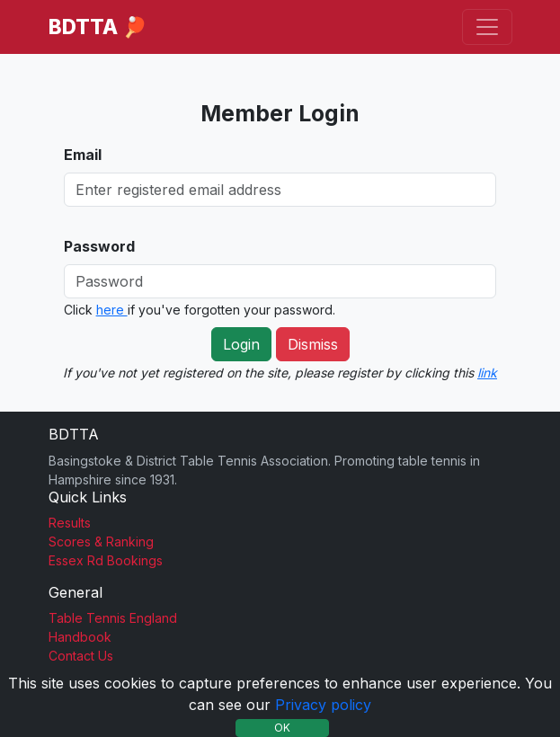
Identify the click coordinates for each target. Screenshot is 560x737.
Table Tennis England (113, 618)
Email (83, 155)
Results (70, 523)
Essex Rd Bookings (106, 560)
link (487, 373)
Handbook (80, 637)
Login (241, 344)
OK (282, 728)
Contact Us (81, 656)
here (112, 310)
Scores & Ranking (101, 542)
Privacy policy (323, 705)
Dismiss (313, 344)
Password (99, 246)
